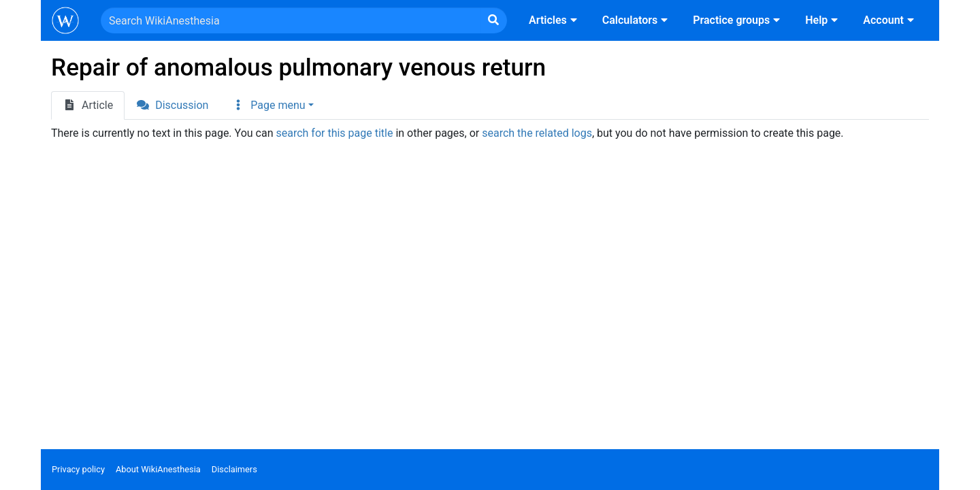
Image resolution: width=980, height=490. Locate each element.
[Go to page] (493, 20)
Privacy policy (78, 469)
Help (823, 20)
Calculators (637, 20)
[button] (272, 105)
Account (890, 20)
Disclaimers (234, 469)
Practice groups (738, 20)
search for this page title (334, 133)
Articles (555, 20)
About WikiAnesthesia (158, 469)
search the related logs (537, 133)
